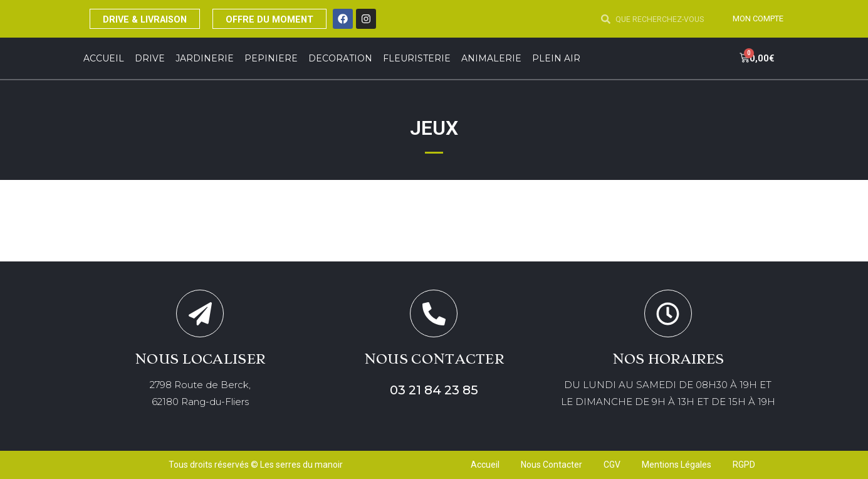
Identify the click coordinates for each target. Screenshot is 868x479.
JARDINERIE (205, 58)
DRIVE (150, 58)
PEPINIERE (271, 58)
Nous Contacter (552, 465)
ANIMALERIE (491, 58)
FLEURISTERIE (417, 58)
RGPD (744, 465)
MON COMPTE (755, 18)
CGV (612, 465)
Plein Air (556, 58)
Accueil (104, 58)
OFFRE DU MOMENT (289, 19)
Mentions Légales (677, 465)
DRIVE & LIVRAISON (152, 19)
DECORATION (340, 58)
